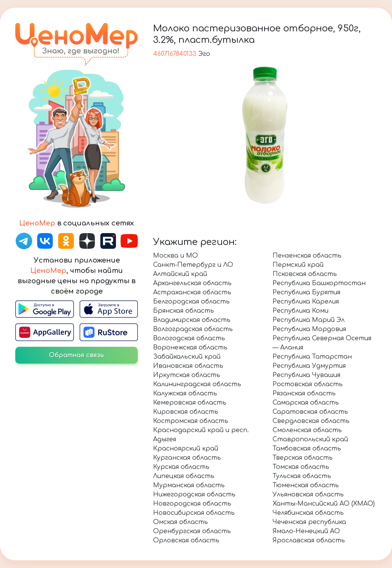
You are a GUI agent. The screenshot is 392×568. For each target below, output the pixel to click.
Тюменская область (306, 485)
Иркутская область (187, 375)
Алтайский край (180, 274)
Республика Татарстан (312, 357)
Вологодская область (189, 338)
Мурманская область (189, 485)
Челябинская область (308, 513)
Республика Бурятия (306, 292)
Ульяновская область (308, 495)
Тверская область (303, 458)
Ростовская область (308, 384)
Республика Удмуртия (309, 366)
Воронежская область (190, 348)
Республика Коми (301, 311)
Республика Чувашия (306, 375)
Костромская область (191, 421)
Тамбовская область (307, 449)
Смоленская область (307, 430)
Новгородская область (192, 504)
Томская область (301, 467)
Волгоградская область (193, 329)
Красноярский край (186, 449)
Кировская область (186, 412)
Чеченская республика (309, 522)
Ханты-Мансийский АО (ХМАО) (324, 504)
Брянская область (184, 311)
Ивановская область (188, 366)
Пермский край (298, 265)
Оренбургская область (192, 531)
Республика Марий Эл (309, 320)
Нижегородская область (194, 495)
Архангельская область (192, 283)
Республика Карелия (306, 302)
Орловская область (186, 540)
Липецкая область (184, 476)
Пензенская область (307, 256)
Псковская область (305, 274)
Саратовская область (310, 412)
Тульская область (302, 476)
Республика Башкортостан (319, 283)
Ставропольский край (310, 439)
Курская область (181, 467)
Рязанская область (304, 393)
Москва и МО (176, 256)
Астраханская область (192, 292)
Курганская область (187, 458)
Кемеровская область (190, 403)
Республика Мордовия (309, 329)
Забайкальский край (187, 357)
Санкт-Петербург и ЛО (193, 265)
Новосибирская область (194, 513)
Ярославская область (309, 540)
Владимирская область (192, 320)
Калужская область (185, 393)
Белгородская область (191, 302)
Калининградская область (197, 384)
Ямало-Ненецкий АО (306, 531)
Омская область (180, 522)
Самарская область (306, 403)
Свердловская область (311, 421)
